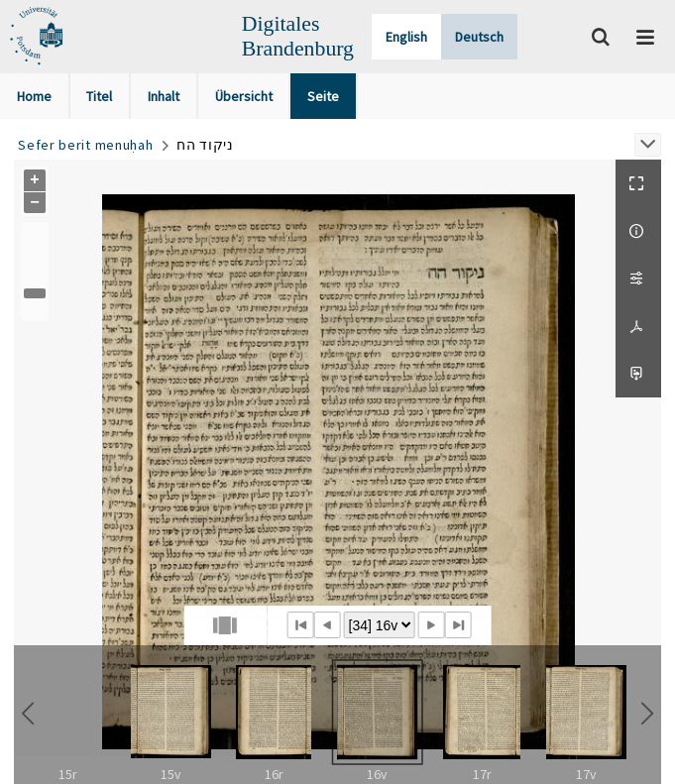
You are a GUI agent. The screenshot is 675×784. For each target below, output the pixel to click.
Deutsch (479, 37)
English (406, 37)
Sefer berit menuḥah (85, 145)
